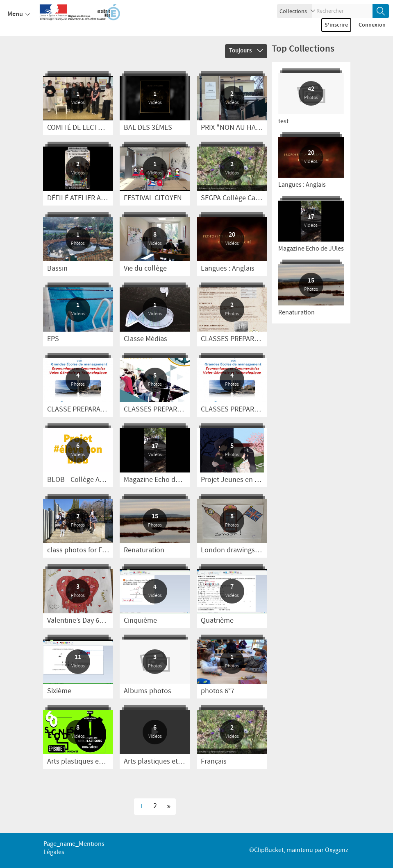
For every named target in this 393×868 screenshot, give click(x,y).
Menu (19, 14)
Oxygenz (337, 850)
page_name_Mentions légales (74, 848)
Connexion (372, 25)
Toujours (246, 51)
